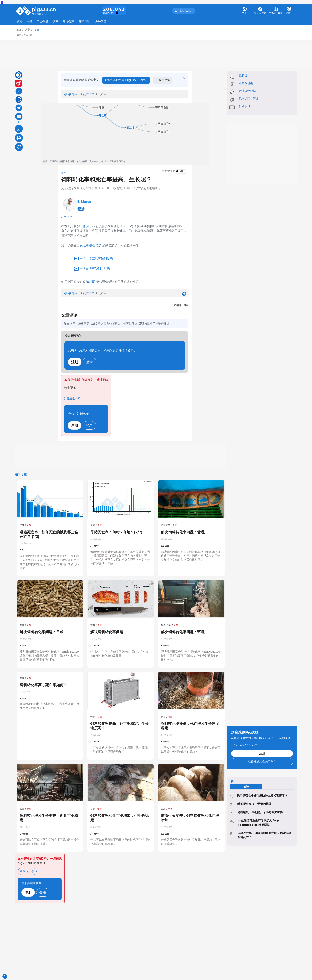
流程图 (91, 282)
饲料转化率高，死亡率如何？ (43, 685)
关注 (81, 209)
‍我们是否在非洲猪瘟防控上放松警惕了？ (262, 796)
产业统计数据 (247, 91)
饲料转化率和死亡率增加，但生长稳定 (120, 818)
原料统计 (245, 75)
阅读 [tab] (246, 787)
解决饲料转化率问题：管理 (183, 532)
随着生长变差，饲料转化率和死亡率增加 (190, 818)
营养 (56, 21)
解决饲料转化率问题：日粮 (42, 632)
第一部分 (83, 226)
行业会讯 (245, 106)
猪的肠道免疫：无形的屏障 (254, 804)
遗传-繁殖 (69, 21)
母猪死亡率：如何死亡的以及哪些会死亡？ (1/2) (49, 534)
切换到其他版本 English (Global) (126, 80)
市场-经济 (43, 21)
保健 (29, 21)
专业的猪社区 (39, 14)
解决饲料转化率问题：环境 (183, 632)
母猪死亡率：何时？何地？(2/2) (116, 532)
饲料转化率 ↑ (71, 94)
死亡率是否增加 (91, 245)
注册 (75, 362)
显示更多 (163, 80)
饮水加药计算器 (249, 98)
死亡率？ (89, 94)
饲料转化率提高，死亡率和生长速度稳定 (190, 726)
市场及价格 (246, 83)
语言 (180, 171)
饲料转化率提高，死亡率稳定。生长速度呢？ (120, 726)
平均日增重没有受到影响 (96, 258)
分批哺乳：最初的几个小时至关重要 (260, 812)
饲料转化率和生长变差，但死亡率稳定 (49, 818)
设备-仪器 (100, 21)
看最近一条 (74, 398)
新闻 (19, 21)
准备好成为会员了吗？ (262, 761)
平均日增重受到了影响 (94, 268)
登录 (89, 362)
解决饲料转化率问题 (107, 632)
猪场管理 (84, 21)
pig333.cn (44, 10)
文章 (29, 525)
